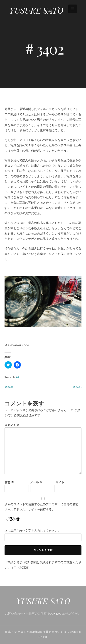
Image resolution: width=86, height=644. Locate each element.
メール (36, 482)
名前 (9, 482)
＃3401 (9, 387)
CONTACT (56, 614)
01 (18, 377)
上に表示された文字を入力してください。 (33, 531)
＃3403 (77, 387)
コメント (12, 425)
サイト (60, 482)
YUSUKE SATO (36, 10)
